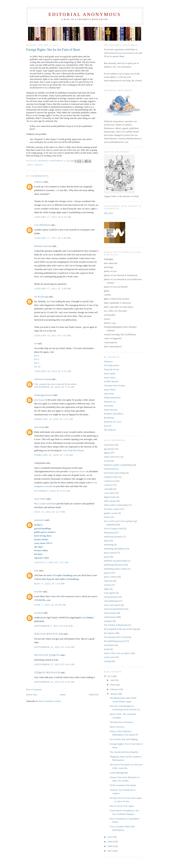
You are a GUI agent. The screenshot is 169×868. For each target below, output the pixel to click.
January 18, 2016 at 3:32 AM (53, 371)
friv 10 (37, 367)
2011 (110, 676)
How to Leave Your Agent (122, 806)
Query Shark (110, 390)
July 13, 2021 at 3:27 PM (50, 512)
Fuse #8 (108, 426)
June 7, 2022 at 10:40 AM (50, 605)
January (114, 694)
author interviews (112, 457)
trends (107, 649)
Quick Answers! (117, 727)
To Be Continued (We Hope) (123, 785)
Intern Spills (110, 373)
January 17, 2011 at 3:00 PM (53, 288)
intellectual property (113, 537)
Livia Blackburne (42, 225)
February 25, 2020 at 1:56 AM (54, 455)
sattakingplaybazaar (43, 395)
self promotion (111, 597)
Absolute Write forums (115, 385)
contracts (108, 485)
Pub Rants (109, 406)
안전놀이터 (54, 655)
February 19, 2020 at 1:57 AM (54, 419)
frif (36, 343)
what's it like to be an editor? (117, 653)
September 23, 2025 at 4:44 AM (54, 647)
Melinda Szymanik (43, 246)
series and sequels (112, 605)
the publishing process (114, 641)
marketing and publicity (115, 549)
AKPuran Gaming (43, 379)
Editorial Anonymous (85, 14)
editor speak (110, 501)
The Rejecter (110, 430)
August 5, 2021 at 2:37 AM (51, 562)
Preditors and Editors (114, 414)
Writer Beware (111, 410)
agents (107, 453)
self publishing (111, 601)
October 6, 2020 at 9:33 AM (52, 491)
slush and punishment (114, 609)
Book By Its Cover (113, 422)
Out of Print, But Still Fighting (124, 739)
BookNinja (109, 418)
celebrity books (111, 477)
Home (63, 695)
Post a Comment (34, 689)
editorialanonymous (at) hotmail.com (121, 53)
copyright (108, 489)
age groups (109, 449)
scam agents (110, 593)
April (113, 680)
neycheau (39, 613)
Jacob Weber (40, 499)
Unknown (39, 182)
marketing (109, 545)
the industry (109, 633)
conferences (109, 481)
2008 (110, 846)
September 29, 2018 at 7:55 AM (54, 387)
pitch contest (110, 553)
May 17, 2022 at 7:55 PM (49, 584)
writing (107, 661)
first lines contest (112, 509)
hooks (107, 517)
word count (109, 657)
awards (107, 461)
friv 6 (37, 359)
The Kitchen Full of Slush (116, 637)
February (115, 689)
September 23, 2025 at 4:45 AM (54, 664)
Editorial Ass (110, 402)
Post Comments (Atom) (50, 701)
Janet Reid (109, 394)
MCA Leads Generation (45, 504)
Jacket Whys (110, 378)
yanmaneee (39, 520)
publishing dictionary (114, 565)
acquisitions (109, 445)
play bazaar (40, 400)
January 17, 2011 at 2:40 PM (53, 238)
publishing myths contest (115, 569)
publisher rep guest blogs (115, 561)
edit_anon (109, 213)
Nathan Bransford (112, 398)
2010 (110, 837)
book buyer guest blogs (115, 473)
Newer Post (32, 695)
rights (39, 165)
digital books (110, 497)
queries (107, 573)
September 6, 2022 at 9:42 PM (54, 626)
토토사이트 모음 (55, 634)
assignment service (77, 471)
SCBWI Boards (111, 381)
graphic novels (111, 513)
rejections (109, 581)
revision (108, 585)
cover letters (110, 493)
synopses (108, 621)
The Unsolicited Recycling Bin (124, 752)
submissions (110, 617)
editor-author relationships (116, 505)
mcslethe (38, 592)
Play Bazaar (79, 450)
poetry (107, 557)
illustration (109, 533)
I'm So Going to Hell (114, 528)
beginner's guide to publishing (118, 465)
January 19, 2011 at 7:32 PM (53, 335)
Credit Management (119, 773)
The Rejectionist (112, 365)
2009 (110, 842)
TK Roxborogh (41, 297)
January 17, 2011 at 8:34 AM (53, 217)
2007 (110, 851)
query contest (110, 577)
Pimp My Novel (111, 369)
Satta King (39, 427)
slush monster (110, 613)
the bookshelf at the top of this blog (120, 629)
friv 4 (37, 356)
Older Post (94, 695)
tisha (36, 571)
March (113, 685)
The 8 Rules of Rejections (116, 625)
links (106, 541)
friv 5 (37, 363)
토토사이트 (40, 634)
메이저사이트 (41, 655)
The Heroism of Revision (121, 722)
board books (110, 469)
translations (109, 645)
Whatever (109, 361)
